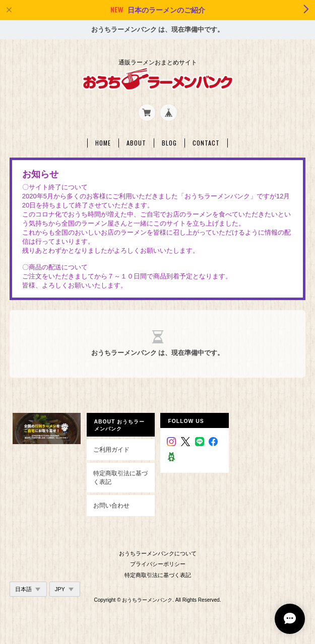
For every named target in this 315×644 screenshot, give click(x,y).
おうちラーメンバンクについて (158, 553)
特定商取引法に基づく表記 (120, 478)
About (136, 143)
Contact (206, 143)
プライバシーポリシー (158, 564)
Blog (169, 143)
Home (103, 143)
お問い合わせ (111, 505)
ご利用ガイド (111, 449)
